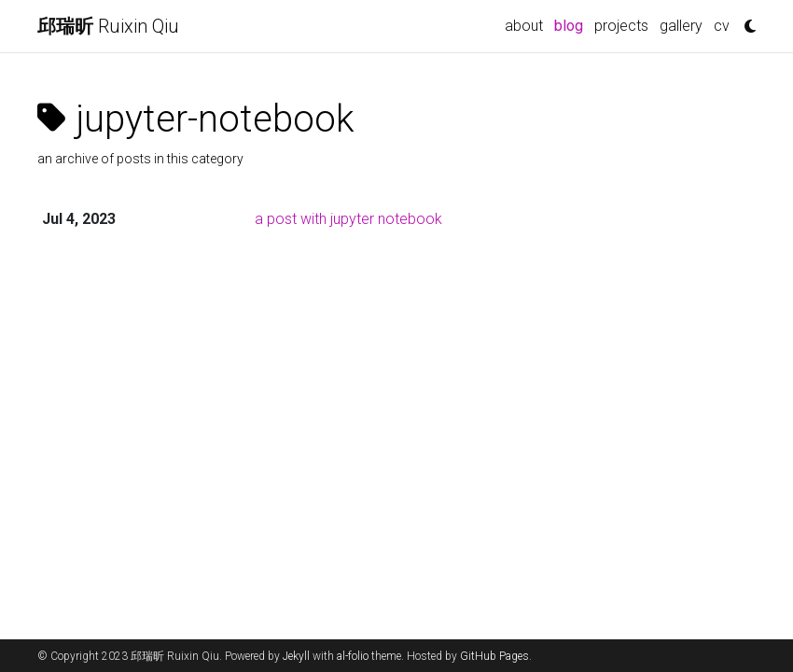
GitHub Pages (494, 656)
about (524, 26)
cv (722, 26)
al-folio (353, 656)
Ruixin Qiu (108, 26)
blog (571, 24)
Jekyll (296, 656)
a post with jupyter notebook (348, 219)
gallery (681, 26)
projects (621, 26)
